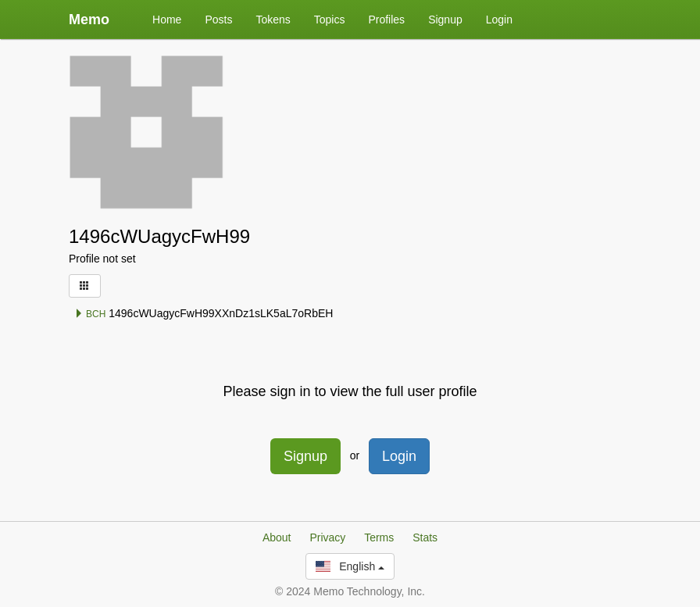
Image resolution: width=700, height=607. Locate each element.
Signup (445, 20)
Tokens (273, 20)
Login (499, 20)
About (277, 537)
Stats (425, 537)
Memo (89, 20)
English (350, 566)
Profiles (386, 20)
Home (167, 20)
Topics (330, 20)
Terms (379, 537)
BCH (90, 314)
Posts (218, 20)
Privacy (327, 537)
